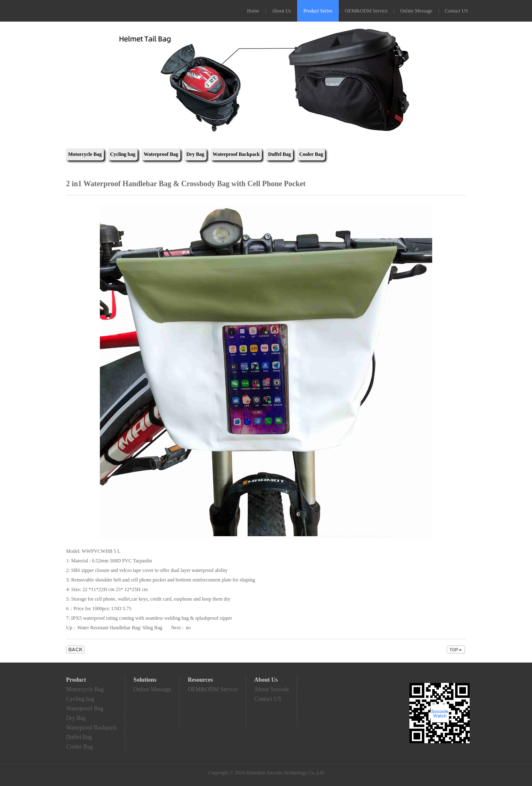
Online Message (416, 11)
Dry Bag (196, 154)
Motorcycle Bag (85, 154)
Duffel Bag (280, 154)
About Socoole (272, 689)
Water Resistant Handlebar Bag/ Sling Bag (120, 628)
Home (253, 11)
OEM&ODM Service (366, 11)
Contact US (456, 11)
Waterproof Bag (161, 154)
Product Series (318, 11)
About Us (281, 11)
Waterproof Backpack (236, 154)
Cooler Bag (311, 154)
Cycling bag (123, 154)
